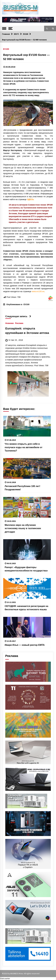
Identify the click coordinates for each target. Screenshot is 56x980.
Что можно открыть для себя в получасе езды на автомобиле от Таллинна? (24, 447)
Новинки (9, 323)
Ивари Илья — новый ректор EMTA (25, 645)
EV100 (6, 49)
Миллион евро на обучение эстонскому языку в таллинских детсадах (23, 528)
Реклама (19, 323)
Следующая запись (18, 316)
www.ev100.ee (38, 291)
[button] (47, 28)
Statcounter (5, 978)
